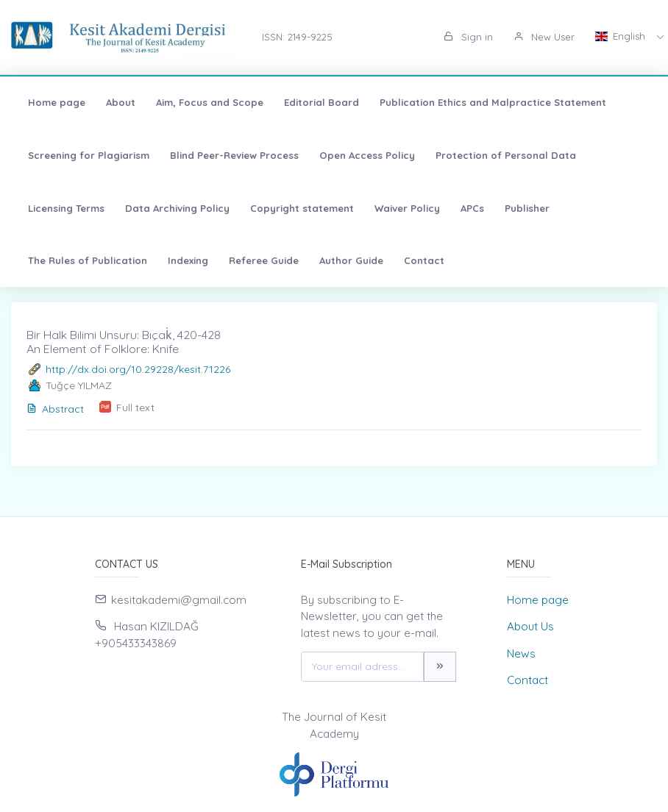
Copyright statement (302, 208)
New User (544, 37)
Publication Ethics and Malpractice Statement (493, 102)
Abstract (55, 409)
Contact (424, 260)
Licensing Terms (66, 208)
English (622, 36)
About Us (530, 626)
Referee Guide (264, 260)
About (121, 102)
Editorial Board (321, 102)
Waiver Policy (407, 208)
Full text (135, 407)
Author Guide (351, 260)
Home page (57, 102)
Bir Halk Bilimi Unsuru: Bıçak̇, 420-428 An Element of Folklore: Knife (124, 342)
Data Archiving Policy (177, 208)
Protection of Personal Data (506, 155)
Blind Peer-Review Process (234, 155)
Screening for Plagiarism (89, 155)
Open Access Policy (367, 155)
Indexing (188, 260)
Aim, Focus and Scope (210, 102)
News (521, 653)
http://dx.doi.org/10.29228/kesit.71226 (138, 369)
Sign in (468, 37)
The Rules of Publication (88, 260)
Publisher (527, 208)
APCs (472, 208)
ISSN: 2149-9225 (297, 37)
